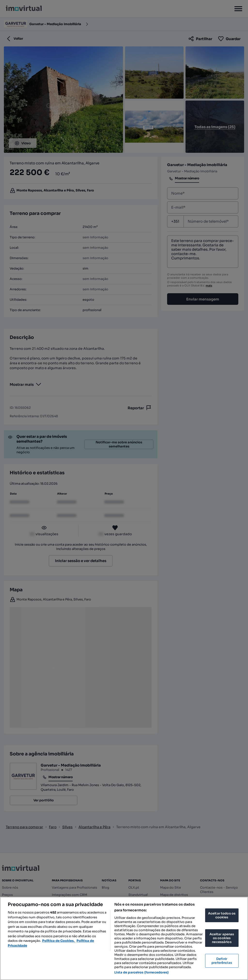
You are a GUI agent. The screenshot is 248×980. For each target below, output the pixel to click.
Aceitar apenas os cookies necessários (222, 938)
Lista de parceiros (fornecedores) (141, 972)
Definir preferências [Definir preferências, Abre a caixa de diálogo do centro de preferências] (222, 961)
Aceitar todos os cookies (222, 915)
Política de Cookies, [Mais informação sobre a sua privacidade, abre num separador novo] (59, 941)
